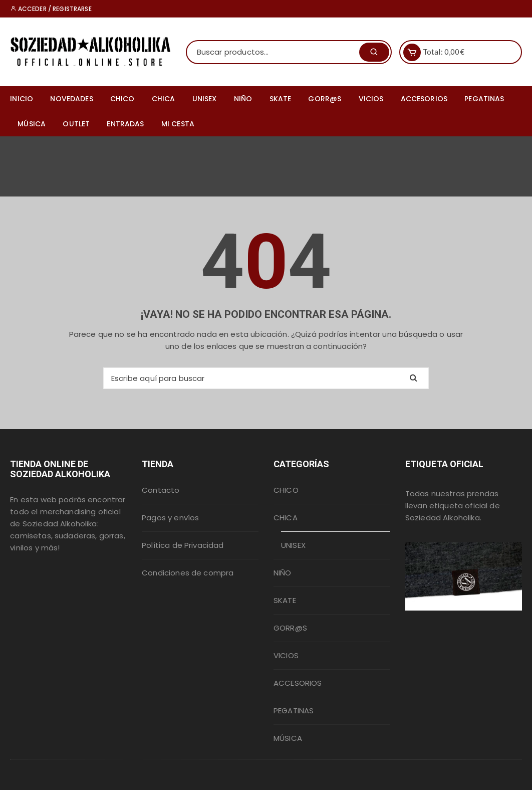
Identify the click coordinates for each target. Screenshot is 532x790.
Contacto (161, 490)
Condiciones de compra (188, 573)
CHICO (122, 99)
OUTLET (76, 124)
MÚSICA (32, 124)
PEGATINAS (484, 99)
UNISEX (205, 99)
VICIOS (371, 99)
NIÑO (243, 99)
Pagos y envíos (170, 518)
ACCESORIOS (424, 99)
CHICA (164, 99)
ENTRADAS (125, 124)
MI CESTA (178, 124)
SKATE (281, 99)
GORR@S (325, 99)
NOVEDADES (71, 99)
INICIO (22, 99)
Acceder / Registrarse (51, 9)
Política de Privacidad (183, 545)
